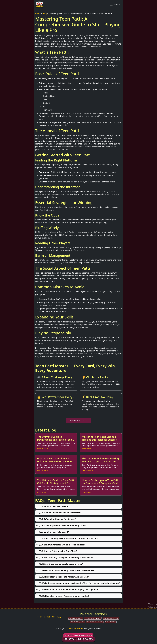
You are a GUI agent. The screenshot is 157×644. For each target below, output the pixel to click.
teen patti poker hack (75, 618)
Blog (45, 14)
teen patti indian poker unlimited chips (95, 622)
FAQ (59, 617)
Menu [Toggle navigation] (115, 5)
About (47, 617)
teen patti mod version (111, 618)
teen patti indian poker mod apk (93, 618)
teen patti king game (77, 622)
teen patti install (111, 622)
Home (38, 14)
